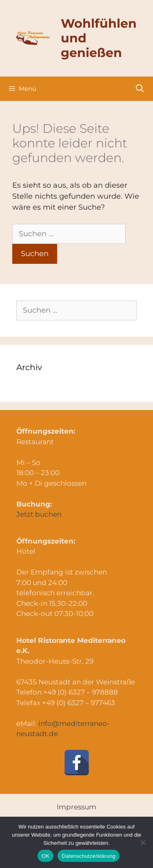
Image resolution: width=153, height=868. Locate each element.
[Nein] (143, 842)
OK (45, 856)
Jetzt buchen (39, 514)
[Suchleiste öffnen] (140, 89)
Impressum (76, 807)
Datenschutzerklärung (88, 856)
